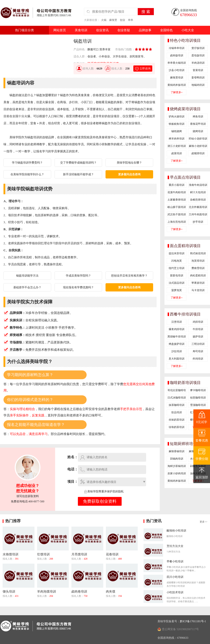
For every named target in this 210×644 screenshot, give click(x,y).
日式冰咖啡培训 (177, 398)
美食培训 (81, 30)
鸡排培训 (198, 322)
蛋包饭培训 (198, 55)
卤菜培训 (177, 153)
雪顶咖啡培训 (198, 405)
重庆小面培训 (177, 185)
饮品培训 (177, 412)
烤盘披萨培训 (177, 344)
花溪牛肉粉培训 (177, 192)
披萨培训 (198, 337)
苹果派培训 (198, 283)
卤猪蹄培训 (198, 153)
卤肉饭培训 (177, 55)
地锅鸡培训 (198, 85)
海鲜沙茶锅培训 (177, 466)
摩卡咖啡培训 (198, 390)
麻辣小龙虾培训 (198, 146)
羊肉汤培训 (198, 63)
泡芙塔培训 (198, 261)
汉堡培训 (177, 322)
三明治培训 (198, 344)
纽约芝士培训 (177, 268)
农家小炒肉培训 (177, 473)
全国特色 (166, 30)
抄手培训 (198, 222)
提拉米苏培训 (177, 253)
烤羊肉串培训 (177, 139)
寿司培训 (198, 351)
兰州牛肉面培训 (198, 214)
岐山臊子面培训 (177, 207)
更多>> (204, 522)
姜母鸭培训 (198, 78)
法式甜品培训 (177, 283)
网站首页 (60, 30)
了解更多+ (177, 92)
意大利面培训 (177, 359)
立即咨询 (143, 69)
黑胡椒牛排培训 (177, 337)
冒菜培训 (198, 70)
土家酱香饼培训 (177, 200)
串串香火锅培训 (177, 63)
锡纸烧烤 (177, 131)
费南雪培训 (198, 268)
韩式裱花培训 (198, 253)
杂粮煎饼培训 (198, 200)
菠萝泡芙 (177, 290)
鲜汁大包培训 (198, 192)
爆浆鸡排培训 (177, 329)
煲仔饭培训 (198, 48)
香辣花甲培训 (198, 124)
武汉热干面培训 (177, 214)
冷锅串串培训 (177, 48)
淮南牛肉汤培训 (198, 185)
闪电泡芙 (177, 261)
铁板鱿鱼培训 (177, 124)
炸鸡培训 (198, 359)
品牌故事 (145, 30)
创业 (122, 20)
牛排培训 (198, 329)
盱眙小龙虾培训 (198, 139)
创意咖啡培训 (198, 398)
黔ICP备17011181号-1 (193, 621)
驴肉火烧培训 (177, 117)
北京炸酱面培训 (198, 207)
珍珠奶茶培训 (177, 427)
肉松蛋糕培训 (198, 275)
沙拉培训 (177, 351)
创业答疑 (124, 30)
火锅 (104, 20)
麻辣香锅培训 (177, 451)
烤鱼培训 (198, 117)
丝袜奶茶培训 (177, 420)
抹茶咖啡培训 (177, 405)
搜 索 (146, 12)
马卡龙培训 (198, 290)
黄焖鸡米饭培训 (177, 85)
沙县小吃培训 (177, 70)
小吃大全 (188, 30)
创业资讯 (102, 30)
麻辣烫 (113, 20)
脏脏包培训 (177, 275)
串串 (131, 20)
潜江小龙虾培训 (177, 146)
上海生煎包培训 (177, 222)
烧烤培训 (198, 131)
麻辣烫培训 (177, 78)
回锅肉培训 (177, 459)
